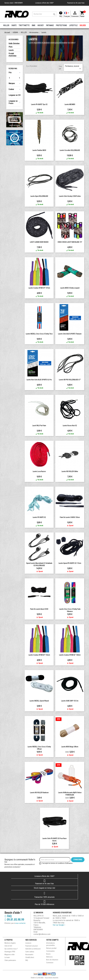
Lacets (11, 50)
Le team (7, 957)
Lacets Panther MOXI (39, 150)
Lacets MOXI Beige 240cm (70, 747)
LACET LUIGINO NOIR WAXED (39, 242)
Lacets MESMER (70, 104)
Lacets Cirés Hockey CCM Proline (70, 196)
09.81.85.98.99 (14, 920)
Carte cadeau (30, 952)
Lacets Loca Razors (39, 471)
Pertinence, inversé (73, 68)
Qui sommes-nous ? (11, 949)
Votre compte (52, 940)
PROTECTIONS (61, 25)
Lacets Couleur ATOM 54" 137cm (39, 288)
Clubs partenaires (10, 960)
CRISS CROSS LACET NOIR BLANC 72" (70, 242)
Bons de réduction (52, 960)
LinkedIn (82, 963)
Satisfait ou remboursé (33, 949)
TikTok (82, 958)
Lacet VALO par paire (39, 426)
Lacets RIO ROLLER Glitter (70, 471)
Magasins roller (10, 955)
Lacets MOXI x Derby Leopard (70, 288)
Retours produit (51, 948)
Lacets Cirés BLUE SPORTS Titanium (70, 334)
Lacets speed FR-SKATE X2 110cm (70, 563)
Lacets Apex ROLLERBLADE (39, 196)
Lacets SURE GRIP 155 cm (70, 701)
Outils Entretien (14, 44)
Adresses (49, 957)
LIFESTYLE (73, 25)
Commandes (50, 951)
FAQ (61, 16)
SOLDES (83, 25)
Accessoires (14, 40)
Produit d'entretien (12, 55)
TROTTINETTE (24, 25)
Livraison (28, 943)
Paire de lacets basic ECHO (39, 609)
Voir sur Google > (59, 925)
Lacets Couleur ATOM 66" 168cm (70, 655)
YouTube (77, 958)
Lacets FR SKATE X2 (39, 517)
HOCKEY (41, 25)
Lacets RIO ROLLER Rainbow (39, 793)
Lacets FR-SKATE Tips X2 (39, 104)
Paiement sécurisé (32, 946)
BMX (33, 25)
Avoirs (48, 954)
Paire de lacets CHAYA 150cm (70, 517)
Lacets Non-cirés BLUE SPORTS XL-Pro (39, 380)
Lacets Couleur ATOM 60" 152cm (39, 655)
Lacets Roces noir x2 (70, 426)
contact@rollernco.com (42, 934)
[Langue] (67, 14)
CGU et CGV (8, 946)
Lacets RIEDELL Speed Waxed (39, 701)
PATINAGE (50, 25)
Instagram (77, 963)
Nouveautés (29, 955)
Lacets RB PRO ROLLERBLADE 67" (70, 380)
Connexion (50, 963)
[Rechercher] (44, 14)
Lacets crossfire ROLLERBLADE (70, 150)
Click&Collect (30, 957)
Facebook (72, 958)
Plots (10, 47)
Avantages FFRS (10, 952)
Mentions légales (10, 943)
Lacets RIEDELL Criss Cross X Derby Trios (39, 334)
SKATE (14, 25)
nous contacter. (20, 923)
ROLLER (6, 25)
